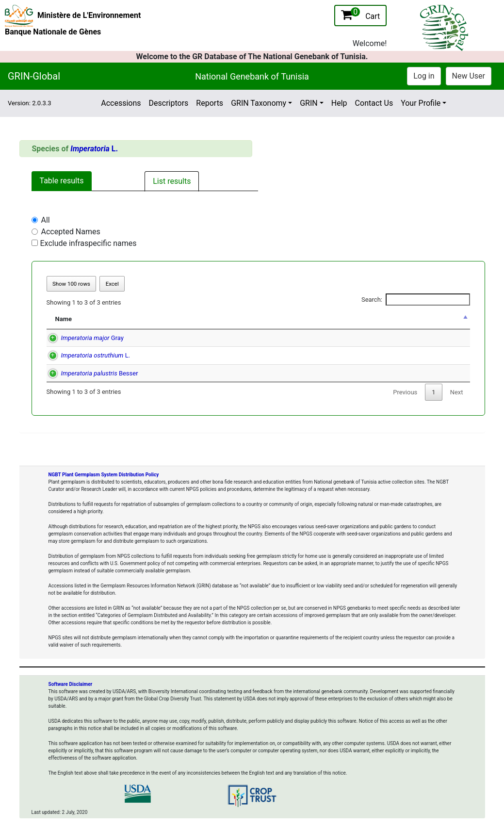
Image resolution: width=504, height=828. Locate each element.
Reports (210, 103)
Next (457, 392)
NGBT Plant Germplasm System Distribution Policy (104, 475)
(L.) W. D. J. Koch (282, 338)
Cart (360, 14)
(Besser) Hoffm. (271, 373)
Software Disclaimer (71, 684)
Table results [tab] (62, 181)
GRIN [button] (309, 103)
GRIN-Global (34, 76)
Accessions (121, 103)
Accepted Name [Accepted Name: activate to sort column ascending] (250, 319)
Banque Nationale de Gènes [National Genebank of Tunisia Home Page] (53, 32)
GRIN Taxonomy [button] (259, 103)
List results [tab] (172, 181)
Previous (405, 392)
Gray (83, 338)
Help (339, 103)
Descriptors (169, 103)
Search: (416, 300)
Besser (90, 373)
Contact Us (374, 103)
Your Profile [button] (421, 103)
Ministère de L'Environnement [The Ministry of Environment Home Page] (89, 15)
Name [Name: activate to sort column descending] (64, 319)
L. (94, 149)
